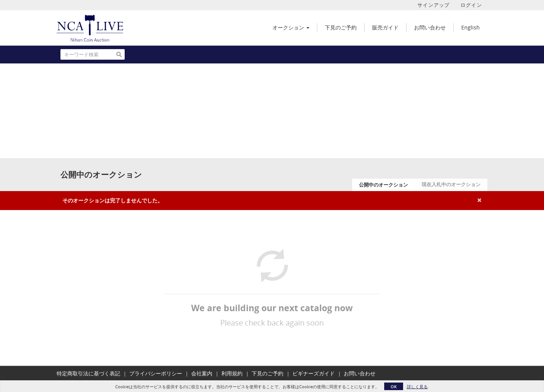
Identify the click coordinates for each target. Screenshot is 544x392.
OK (394, 387)
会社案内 (202, 373)
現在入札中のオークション (451, 184)
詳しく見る (417, 387)
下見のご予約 (267, 373)
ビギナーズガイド (314, 373)
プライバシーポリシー (156, 373)
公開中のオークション (383, 185)
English (471, 27)
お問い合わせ (360, 373)
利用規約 (232, 373)
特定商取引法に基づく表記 (88, 373)
